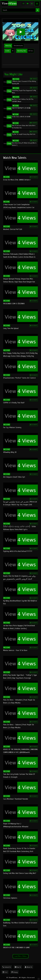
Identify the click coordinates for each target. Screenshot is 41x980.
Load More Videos (21, 956)
